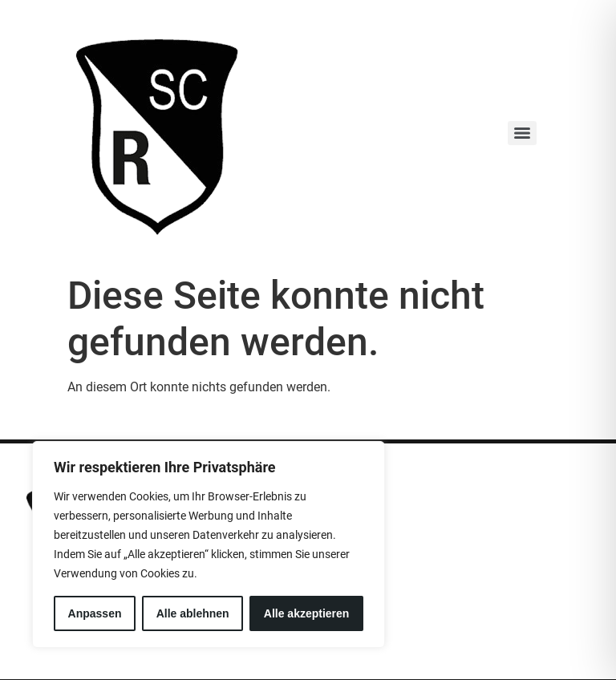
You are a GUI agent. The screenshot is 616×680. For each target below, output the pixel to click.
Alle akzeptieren (307, 613)
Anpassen (95, 613)
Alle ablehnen (193, 613)
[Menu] (522, 133)
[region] (209, 544)
